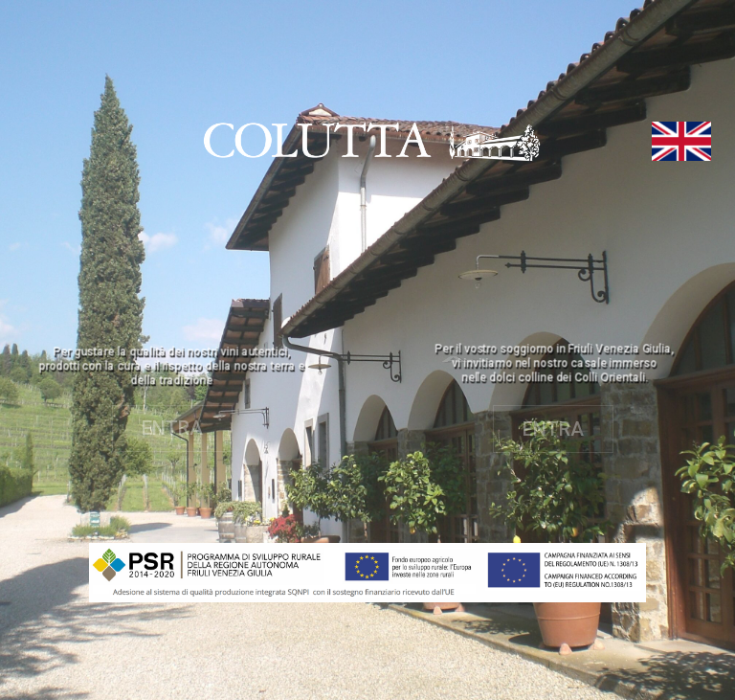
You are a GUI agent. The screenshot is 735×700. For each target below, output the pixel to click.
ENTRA (172, 428)
